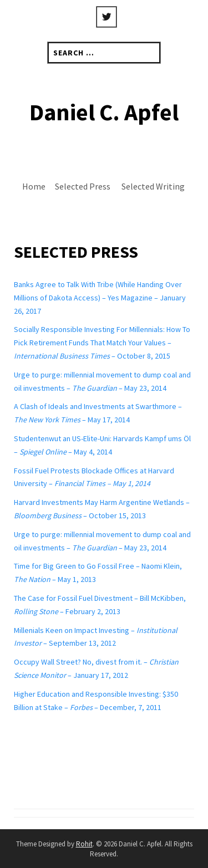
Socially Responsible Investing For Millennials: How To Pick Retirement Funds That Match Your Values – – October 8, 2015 (102, 343)
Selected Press (83, 186)
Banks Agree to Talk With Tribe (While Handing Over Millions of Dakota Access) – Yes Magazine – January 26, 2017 (100, 298)
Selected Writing (153, 186)
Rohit (84, 844)
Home (34, 186)
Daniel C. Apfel (104, 112)
